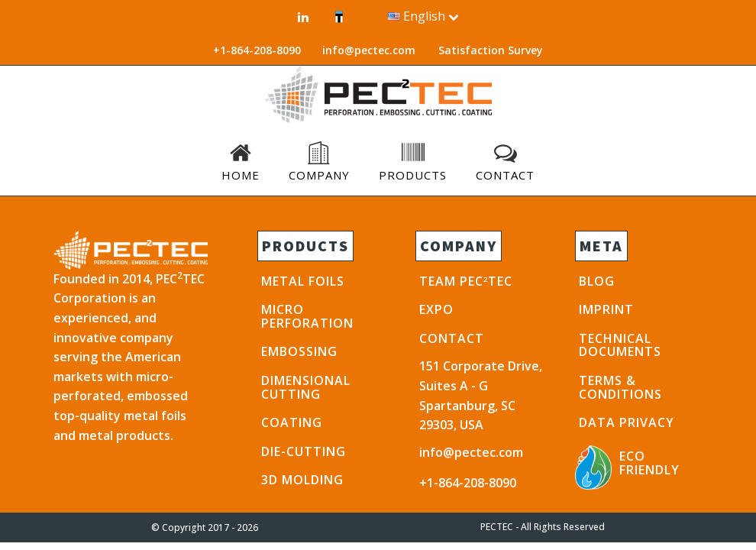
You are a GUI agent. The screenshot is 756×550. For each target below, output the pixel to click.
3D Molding (302, 480)
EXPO (436, 309)
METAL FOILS (303, 281)
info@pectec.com (369, 50)
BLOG (597, 281)
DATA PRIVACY (627, 422)
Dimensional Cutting (306, 387)
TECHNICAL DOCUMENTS (620, 345)
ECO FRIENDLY (649, 463)
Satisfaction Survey (491, 50)
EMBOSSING (299, 351)
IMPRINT (606, 309)
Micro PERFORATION (307, 316)
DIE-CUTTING (304, 451)
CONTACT (452, 338)
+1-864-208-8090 (468, 483)
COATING (292, 422)
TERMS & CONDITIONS (620, 387)
